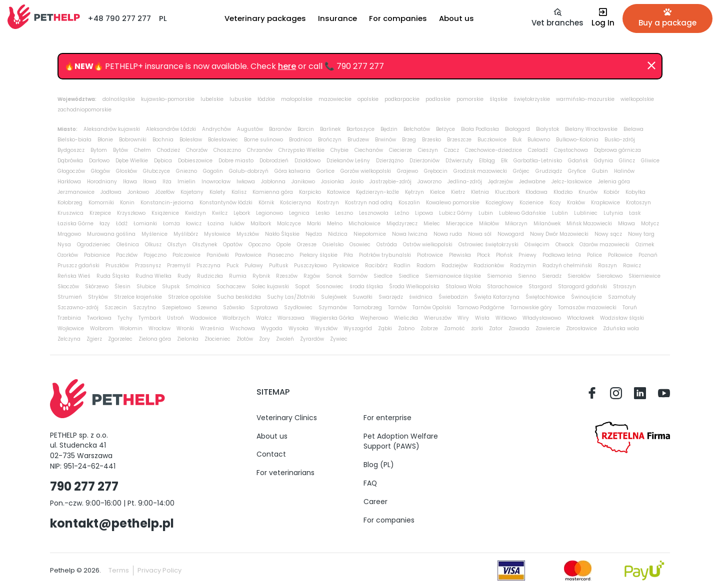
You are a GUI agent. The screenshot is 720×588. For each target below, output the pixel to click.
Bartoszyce (360, 129)
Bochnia (163, 140)
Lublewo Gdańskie (522, 213)
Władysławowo (542, 318)
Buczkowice (492, 140)
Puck (232, 266)
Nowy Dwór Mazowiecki (559, 234)
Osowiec (360, 245)
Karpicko (310, 192)
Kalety (217, 192)
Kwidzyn (195, 213)
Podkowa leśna (562, 255)
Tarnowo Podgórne (481, 307)
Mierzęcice (459, 224)
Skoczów (68, 287)
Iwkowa (246, 182)
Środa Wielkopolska (414, 287)
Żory (264, 339)
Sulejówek (334, 297)
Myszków (248, 234)
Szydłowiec (298, 307)
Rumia (238, 276)
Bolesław (191, 140)
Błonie (105, 140)
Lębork (242, 213)
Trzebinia (69, 318)
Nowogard (511, 234)
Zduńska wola (621, 328)
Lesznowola (374, 213)
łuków (237, 224)
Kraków (576, 203)
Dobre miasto (236, 161)
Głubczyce (156, 171)
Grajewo (407, 171)
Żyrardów (312, 339)
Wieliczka (406, 318)
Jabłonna (273, 182)
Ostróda (387, 245)
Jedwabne (532, 182)
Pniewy (527, 255)
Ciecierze (400, 150)
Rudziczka (210, 276)
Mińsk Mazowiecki (589, 224)
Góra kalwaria (292, 171)
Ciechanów (369, 150)
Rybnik (261, 276)
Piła (348, 255)
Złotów (245, 339)
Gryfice (577, 171)
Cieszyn (428, 150)
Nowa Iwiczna (410, 234)
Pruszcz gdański (78, 266)
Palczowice (186, 255)
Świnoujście (586, 297)
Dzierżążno (390, 161)
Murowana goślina (111, 234)
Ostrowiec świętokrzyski (488, 245)
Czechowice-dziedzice (493, 150)
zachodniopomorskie (84, 110)
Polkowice (620, 255)
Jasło (357, 182)
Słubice (146, 287)
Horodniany (102, 182)
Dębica (163, 161)
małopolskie (297, 99)
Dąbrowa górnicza (617, 150)
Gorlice (325, 171)
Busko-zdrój (620, 140)
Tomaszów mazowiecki (587, 307)
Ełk (504, 161)
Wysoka (298, 328)
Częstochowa (571, 150)
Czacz (451, 150)
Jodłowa (111, 192)
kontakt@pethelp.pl (112, 523)
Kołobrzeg (70, 203)
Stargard (540, 287)
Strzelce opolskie (189, 297)
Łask (635, 213)
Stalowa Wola (463, 287)
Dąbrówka (70, 161)
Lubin (486, 213)
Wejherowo (374, 318)
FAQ (370, 483)
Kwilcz (220, 213)
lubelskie (212, 99)
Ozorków (68, 255)
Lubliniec (586, 213)
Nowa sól (480, 234)
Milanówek (547, 224)
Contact (271, 454)
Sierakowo (609, 276)
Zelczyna (69, 339)
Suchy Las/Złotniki (291, 297)
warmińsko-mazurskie (585, 99)
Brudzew (358, 140)
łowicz (194, 224)
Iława (130, 182)
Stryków (98, 297)
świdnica (421, 297)
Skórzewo (97, 287)
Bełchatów (417, 129)
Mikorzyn (516, 224)
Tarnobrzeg (367, 307)
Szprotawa (264, 307)
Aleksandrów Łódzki (171, 129)
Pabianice (97, 255)
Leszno (344, 213)
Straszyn (624, 287)
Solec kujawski (270, 287)
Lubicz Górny (456, 213)
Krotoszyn (638, 203)
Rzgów (312, 276)
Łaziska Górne (75, 224)
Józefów (165, 192)
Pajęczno (155, 255)
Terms (119, 570)
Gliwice (650, 161)
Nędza (314, 234)
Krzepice (100, 213)
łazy (105, 224)
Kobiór (611, 192)
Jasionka (332, 182)
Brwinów (385, 140)
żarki (477, 328)
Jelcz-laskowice (572, 182)
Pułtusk (278, 266)
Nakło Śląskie (282, 234)
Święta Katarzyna (497, 297)
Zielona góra (155, 339)
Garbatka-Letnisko (538, 161)
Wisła (482, 318)
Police (594, 255)
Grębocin (436, 171)
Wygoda (272, 328)
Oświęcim (537, 245)
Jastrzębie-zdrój (390, 182)
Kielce (437, 192)
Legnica (299, 213)
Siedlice (409, 276)
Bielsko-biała (74, 140)
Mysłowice (217, 234)
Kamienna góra (273, 192)
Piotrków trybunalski (385, 255)
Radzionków (489, 266)
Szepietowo (176, 307)
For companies (389, 520)
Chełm (142, 150)
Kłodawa (536, 192)
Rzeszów (287, 276)
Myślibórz (186, 234)
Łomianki (145, 224)
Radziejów (454, 266)
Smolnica (198, 287)
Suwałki (362, 297)
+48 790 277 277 (119, 18)
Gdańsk (578, 161)
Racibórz (376, 266)
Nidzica (338, 234)
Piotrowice (430, 255)
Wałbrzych (236, 318)
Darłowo (99, 161)
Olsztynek (205, 245)
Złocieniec (217, 339)
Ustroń (175, 318)
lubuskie (240, 99)
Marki (314, 224)
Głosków (126, 171)
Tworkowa (99, 318)
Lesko (322, 213)
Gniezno (186, 171)
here (287, 66)
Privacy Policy (159, 570)
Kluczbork (507, 192)
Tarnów (397, 307)
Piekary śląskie (318, 255)
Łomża (171, 224)
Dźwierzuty (459, 161)
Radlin (402, 266)
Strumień (70, 297)
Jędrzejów (500, 182)
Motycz (650, 224)
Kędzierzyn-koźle (377, 192)
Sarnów (358, 276)
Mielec (432, 224)
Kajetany (192, 192)
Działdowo (307, 161)
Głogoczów (71, 171)
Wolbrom (102, 328)
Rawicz (632, 266)
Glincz (627, 161)
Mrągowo (69, 234)
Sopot (302, 287)
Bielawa (633, 129)
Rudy (184, 276)
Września (212, 328)
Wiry (463, 318)
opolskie (368, 99)
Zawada (519, 328)
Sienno (527, 276)
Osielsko (333, 245)
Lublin (560, 213)
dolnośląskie (119, 99)
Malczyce (289, 224)
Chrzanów (260, 150)
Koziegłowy (499, 203)
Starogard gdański (582, 287)
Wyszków (326, 328)
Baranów (280, 129)
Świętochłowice (545, 297)
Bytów (120, 150)
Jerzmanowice (76, 192)
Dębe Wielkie (132, 161)
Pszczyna (208, 266)
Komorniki (101, 203)
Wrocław (159, 328)
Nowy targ (641, 234)
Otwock (564, 245)
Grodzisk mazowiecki (480, 171)
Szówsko (234, 307)
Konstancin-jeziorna (167, 203)
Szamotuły (622, 297)
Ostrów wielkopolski (428, 245)
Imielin (186, 182)
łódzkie (266, 99)
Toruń (630, 307)
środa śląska (366, 287)
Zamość (454, 328)
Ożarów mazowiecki (604, 245)
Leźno (402, 213)
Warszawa (291, 318)
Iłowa (150, 182)
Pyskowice (346, 266)
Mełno (335, 224)
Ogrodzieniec (94, 245)
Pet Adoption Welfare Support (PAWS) (401, 441)
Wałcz (264, 318)
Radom (426, 266)
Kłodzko (563, 192)
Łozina (216, 224)
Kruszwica (70, 213)
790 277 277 (84, 486)
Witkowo (506, 318)
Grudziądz (549, 171)
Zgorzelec (120, 339)
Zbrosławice (581, 328)
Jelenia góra (614, 182)
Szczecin (116, 307)
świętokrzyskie (532, 99)
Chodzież (168, 150)
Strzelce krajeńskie (138, 297)
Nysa (64, 245)
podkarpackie (402, 99)
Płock (483, 255)
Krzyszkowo (131, 213)
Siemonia (499, 276)
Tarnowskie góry (531, 307)
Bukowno (539, 140)
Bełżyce (445, 129)
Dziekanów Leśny (348, 161)
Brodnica (300, 140)
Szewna (207, 307)
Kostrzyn (328, 203)
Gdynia (603, 161)
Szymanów (333, 307)
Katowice (338, 192)
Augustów (250, 129)
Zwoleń (285, 339)
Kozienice (531, 203)
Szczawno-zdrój (78, 307)
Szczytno (144, 307)
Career (375, 502)
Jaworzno (429, 182)
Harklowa (69, 182)
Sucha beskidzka (239, 297)
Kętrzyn (414, 192)
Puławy (254, 266)
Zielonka (188, 339)
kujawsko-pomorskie (168, 99)
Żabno (406, 328)
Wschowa (242, 328)
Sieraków (579, 276)
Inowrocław (216, 182)
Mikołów (489, 224)
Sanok (334, 276)
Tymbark (150, 318)
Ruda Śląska (113, 276)
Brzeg (409, 140)
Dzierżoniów (424, 161)
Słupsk (171, 287)
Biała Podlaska (480, 129)
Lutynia (613, 213)
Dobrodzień (274, 161)
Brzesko (431, 140)
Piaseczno (280, 255)
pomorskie (470, 99)
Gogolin (213, 171)
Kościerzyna (295, 203)
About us (272, 436)
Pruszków (117, 266)
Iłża (167, 182)
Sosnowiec (330, 287)
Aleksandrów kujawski (112, 129)
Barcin (306, 129)
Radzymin (523, 266)
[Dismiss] (651, 66)
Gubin (600, 171)
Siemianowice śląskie (453, 276)
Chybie (339, 150)
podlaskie (438, 99)
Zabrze (429, 328)
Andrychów (216, 129)
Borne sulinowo (263, 140)
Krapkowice (605, 203)
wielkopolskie (637, 99)
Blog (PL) (379, 465)
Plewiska (460, 255)
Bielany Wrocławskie (591, 129)
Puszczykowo (310, 266)
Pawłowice (248, 255)
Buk (517, 140)
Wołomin (131, 328)
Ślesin (122, 287)
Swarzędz (391, 297)
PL (163, 18)
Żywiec (339, 339)
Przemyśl (179, 266)
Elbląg (487, 161)
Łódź (122, 224)
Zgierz (94, 339)
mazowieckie (335, 99)
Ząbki (385, 328)
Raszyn (607, 266)
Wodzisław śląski (622, 318)
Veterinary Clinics (287, 418)
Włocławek (580, 318)
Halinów (624, 171)
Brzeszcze (459, 140)
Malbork (261, 224)
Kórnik (266, 203)
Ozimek (645, 245)
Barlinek (330, 129)
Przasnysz (148, 266)
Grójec (521, 171)
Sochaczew (231, 287)
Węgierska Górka (332, 318)
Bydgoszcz (71, 150)
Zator (496, 328)
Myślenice (154, 234)
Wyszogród (358, 328)
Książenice (165, 213)
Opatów (233, 245)
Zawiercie (548, 328)
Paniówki (218, 255)
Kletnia (480, 192)
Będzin (389, 129)
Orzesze (307, 245)
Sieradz (552, 276)
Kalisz (239, 192)
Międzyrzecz (402, 224)
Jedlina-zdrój (465, 182)
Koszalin (409, 203)
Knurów (588, 192)
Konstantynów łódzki (226, 203)
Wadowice (203, 318)
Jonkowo (138, 192)
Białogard (517, 129)
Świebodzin (453, 297)
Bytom (99, 150)
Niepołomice (370, 234)
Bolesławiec (223, 140)
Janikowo (303, 182)
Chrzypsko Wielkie (301, 150)
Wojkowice (71, 328)
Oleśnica (128, 245)
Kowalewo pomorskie (453, 203)
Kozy (555, 203)
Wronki (185, 328)
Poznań (648, 255)
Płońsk (504, 255)
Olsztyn (177, 245)
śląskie (498, 99)
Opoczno (259, 245)
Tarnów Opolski (432, 307)
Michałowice (364, 224)
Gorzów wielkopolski (366, 171)
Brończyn (330, 140)
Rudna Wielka (153, 276)
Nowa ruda (448, 234)
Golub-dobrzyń (249, 171)
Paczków (127, 255)
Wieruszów (438, 318)
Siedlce (383, 276)
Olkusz (153, 245)
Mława (626, 224)
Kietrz (458, 192)
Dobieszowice (195, 161)
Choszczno (227, 150)
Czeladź (538, 150)
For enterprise (387, 418)
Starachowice (505, 287)
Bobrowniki (133, 140)
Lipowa (424, 213)
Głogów (100, 171)
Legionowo (269, 213)
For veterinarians (285, 473)
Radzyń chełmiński (567, 266)
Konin (127, 203)
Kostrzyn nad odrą (369, 203)
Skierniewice (644, 276)
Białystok (547, 129)
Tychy (125, 318)
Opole (284, 245)
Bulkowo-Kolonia (577, 140)
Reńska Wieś (74, 276)
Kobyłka (635, 192)
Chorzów (197, 150)
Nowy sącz (608, 234)
